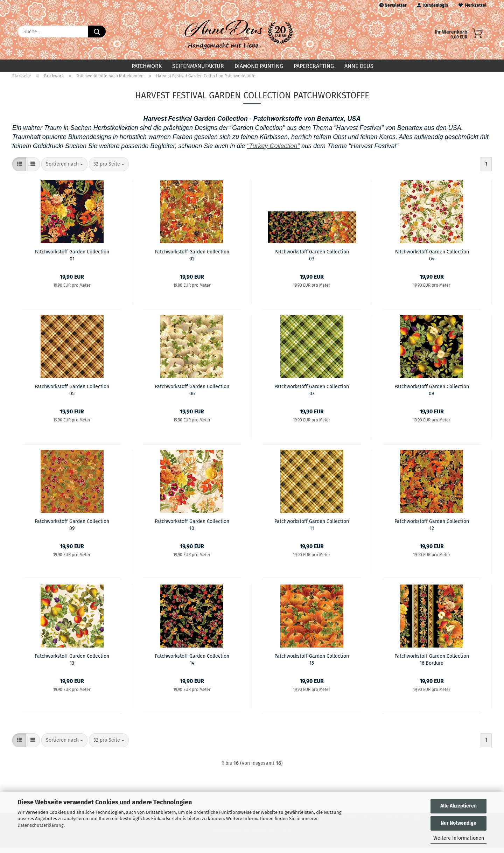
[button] (19, 170)
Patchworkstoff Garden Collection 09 (72, 530)
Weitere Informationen (459, 838)
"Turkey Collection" (273, 152)
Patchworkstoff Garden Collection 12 (432, 530)
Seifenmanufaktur (198, 66)
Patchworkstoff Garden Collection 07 (312, 395)
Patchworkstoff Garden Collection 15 (312, 665)
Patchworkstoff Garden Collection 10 (192, 530)
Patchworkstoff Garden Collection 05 (72, 395)
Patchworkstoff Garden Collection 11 (312, 530)
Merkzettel (472, 5)
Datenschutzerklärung (41, 825)
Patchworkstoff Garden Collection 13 (72, 665)
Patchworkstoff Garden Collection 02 (192, 260)
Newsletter (393, 5)
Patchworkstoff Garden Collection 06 (192, 395)
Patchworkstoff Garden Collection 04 (432, 260)
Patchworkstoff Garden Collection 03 (312, 260)
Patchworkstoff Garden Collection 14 (192, 665)
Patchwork (147, 66)
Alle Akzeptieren (458, 806)
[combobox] (64, 170)
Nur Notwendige (458, 823)
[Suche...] (97, 32)
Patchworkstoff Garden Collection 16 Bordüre (432, 665)
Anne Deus (359, 66)
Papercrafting (314, 66)
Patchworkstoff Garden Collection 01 (72, 260)
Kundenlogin (433, 5)
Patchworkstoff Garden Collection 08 (432, 395)
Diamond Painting (259, 66)
